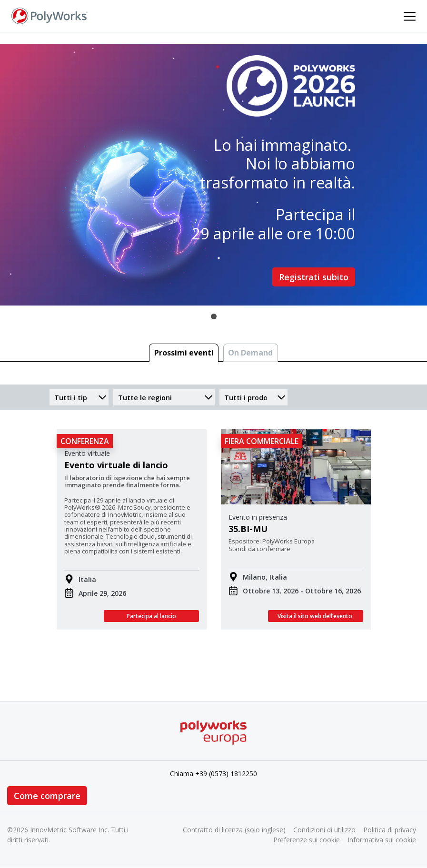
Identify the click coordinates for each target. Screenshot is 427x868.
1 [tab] (214, 316)
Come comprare (47, 796)
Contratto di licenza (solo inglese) (234, 830)
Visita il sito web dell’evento (316, 616)
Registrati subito (314, 277)
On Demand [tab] (250, 353)
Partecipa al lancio (151, 616)
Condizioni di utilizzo (324, 830)
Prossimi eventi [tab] (184, 353)
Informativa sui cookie (382, 840)
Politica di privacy (390, 830)
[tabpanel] (213, 175)
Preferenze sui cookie (307, 840)
